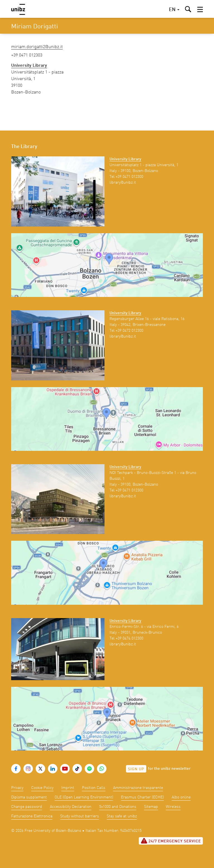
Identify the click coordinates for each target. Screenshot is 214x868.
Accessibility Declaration (71, 807)
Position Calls (94, 788)
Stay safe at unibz (122, 816)
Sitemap (151, 807)
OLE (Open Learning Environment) (84, 797)
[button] (200, 9)
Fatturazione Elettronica (32, 816)
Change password (27, 807)
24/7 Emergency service (171, 841)
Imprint (68, 788)
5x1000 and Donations (118, 807)
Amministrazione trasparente (138, 788)
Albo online (181, 797)
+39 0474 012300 (129, 638)
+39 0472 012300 (129, 331)
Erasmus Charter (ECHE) (142, 797)
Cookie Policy (42, 788)
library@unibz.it (123, 183)
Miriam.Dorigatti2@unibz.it (37, 47)
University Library (125, 159)
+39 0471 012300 (129, 177)
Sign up (136, 769)
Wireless (173, 807)
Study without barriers (80, 816)
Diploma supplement (29, 797)
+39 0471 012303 (27, 55)
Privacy (17, 788)
